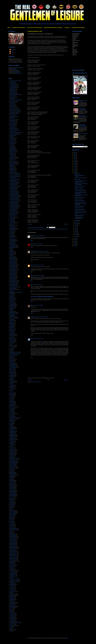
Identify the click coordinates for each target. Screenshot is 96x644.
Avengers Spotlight (13, 245)
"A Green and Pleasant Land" (15, 81)
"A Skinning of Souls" (13, 85)
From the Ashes (12, 347)
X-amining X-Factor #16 (79, 199)
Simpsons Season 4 (13, 557)
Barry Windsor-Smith (13, 247)
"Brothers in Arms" (13, 101)
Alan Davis (11, 224)
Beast (11, 250)
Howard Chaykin (13, 381)
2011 (75, 240)
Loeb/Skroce (12, 445)
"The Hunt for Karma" (13, 187)
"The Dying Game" (13, 181)
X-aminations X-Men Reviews (18, 28)
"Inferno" (11, 137)
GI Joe (11, 349)
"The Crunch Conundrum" (14, 175)
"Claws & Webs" (12, 105)
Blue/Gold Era (12, 253)
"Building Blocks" (13, 103)
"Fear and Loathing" (13, 123)
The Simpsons (12, 572)
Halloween (11, 371)
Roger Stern (12, 517)
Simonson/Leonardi (13, 542)
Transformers (12, 590)
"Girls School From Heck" (14, 130)
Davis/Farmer (12, 307)
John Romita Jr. (12, 408)
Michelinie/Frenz (12, 474)
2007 (75, 246)
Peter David (12, 502)
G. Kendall (13, 53)
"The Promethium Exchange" (15, 197)
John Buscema (12, 404)
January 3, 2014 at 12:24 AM (43, 251)
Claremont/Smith (13, 286)
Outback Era (12, 500)
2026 (75, 152)
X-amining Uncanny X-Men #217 (80, 202)
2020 (75, 162)
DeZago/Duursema (13, 314)
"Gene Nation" (12, 127)
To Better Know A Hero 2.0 (14, 580)
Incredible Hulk (12, 386)
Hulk (10, 384)
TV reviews (12, 569)
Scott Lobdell (12, 524)
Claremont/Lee (12, 275)
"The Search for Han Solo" (14, 200)
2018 (75, 165)
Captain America (13, 258)
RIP (10, 509)
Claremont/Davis (13, 272)
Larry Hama (12, 416)
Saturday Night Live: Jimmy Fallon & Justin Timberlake (81, 184)
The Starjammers (13, 573)
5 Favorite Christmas (13, 223)
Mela (32, 305)
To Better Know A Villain (14, 582)
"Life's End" (12, 146)
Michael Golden (12, 472)
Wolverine (11, 605)
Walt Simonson (12, 599)
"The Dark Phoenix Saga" (14, 176)
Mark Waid (11, 457)
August (76, 225)
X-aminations (62, 229)
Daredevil (11, 296)
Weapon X (11, 601)
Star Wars (11, 564)
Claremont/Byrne (13, 267)
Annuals (11, 234)
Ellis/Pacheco (12, 330)
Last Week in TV (13, 419)
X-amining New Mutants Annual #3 (81, 178)
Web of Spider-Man (13, 602)
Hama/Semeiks (12, 374)
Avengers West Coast (13, 246)
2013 (75, 173)
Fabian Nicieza (12, 336)
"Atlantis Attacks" (13, 92)
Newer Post (30, 224)
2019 (75, 163)
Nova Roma (12, 498)
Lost (10, 446)
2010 (75, 241)
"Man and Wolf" (12, 149)
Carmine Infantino (13, 260)
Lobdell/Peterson (13, 437)
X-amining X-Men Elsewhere (15, 623)
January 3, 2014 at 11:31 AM (39, 265)
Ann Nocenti (12, 232)
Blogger (67, 638)
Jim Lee (11, 399)
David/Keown (12, 300)
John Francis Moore (13, 407)
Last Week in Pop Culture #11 (80, 197)
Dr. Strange (12, 319)
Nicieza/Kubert (12, 487)
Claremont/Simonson (13, 284)
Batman (11, 249)
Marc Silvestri (12, 456)
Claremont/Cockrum (13, 268)
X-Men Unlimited (13, 618)
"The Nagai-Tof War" (13, 194)
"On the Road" (12, 156)
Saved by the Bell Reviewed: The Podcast (53, 28)
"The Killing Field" (13, 189)
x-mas (11, 631)
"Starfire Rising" (12, 170)
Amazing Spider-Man (13, 228)
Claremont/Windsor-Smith (14, 287)
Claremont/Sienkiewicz (14, 282)
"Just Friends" (12, 140)
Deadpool (11, 315)
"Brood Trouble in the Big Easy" (15, 100)
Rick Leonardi (12, 515)
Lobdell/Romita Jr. (13, 440)
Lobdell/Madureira (13, 435)
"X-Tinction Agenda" (13, 217)
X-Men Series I (12, 616)
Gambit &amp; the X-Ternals (15, 352)
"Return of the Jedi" (13, 161)
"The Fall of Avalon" (13, 185)
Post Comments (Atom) (37, 382)
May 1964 (11, 470)
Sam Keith (11, 523)
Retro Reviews (12, 511)
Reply (32, 240)
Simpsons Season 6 (13, 560)
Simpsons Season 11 (13, 553)
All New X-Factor (13, 226)
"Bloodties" (12, 99)
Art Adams (11, 238)
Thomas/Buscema (13, 575)
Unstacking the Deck (13, 595)
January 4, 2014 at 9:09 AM (39, 275)
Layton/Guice (12, 420)
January (76, 236)
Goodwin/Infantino (13, 364)
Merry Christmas (77, 180)
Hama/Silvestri (12, 375)
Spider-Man (12, 562)
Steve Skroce (12, 567)
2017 (75, 166)
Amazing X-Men (12, 230)
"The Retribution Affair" (14, 198)
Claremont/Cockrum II (13, 269)
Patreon (11, 501)
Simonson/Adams (13, 534)
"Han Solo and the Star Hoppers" (15, 133)
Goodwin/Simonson (13, 366)
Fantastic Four (12, 339)
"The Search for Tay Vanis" (14, 201)
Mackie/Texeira (12, 455)
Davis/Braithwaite (13, 306)
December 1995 (12, 317)
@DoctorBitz (14, 69)
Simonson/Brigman (13, 538)
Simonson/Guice (13, 541)
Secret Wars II (12, 527)
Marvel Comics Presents (14, 459)
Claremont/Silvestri (13, 283)
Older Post (66, 224)
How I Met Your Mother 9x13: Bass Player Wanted (81, 193)
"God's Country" (12, 131)
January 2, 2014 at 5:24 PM (38, 244)
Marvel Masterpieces (13, 463)
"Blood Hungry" (12, 96)
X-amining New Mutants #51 (79, 209)
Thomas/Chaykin (13, 576)
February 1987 (12, 340)
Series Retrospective (13, 528)
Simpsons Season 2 (13, 554)
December (77, 174)
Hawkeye (11, 378)
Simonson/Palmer (13, 545)
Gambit (11, 351)
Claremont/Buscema (13, 265)
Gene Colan (12, 356)
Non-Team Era (12, 497)
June (76, 228)
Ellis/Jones (11, 328)
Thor (10, 578)
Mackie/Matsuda (12, 453)
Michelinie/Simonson (13, 475)
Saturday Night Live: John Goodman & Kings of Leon (81, 195)
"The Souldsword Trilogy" (14, 206)
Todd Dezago (12, 583)
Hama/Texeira (12, 377)
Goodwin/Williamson (13, 367)
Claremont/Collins (13, 271)
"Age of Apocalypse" (13, 88)
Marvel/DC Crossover (13, 468)
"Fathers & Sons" (13, 122)
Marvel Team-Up (13, 464)
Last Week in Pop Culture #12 (80, 186)
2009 (75, 243)
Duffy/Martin (12, 325)
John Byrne (12, 405)
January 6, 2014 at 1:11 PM (38, 285)
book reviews (12, 624)
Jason (32, 265)
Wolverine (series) (57, 229)
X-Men (11, 612)
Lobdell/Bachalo (12, 429)
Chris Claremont (12, 261)
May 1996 (11, 471)
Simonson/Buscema (13, 539)
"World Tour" (12, 216)
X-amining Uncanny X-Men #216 (80, 211)
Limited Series (12, 427)
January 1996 (12, 395)
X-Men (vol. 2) (12, 613)
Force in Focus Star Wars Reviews (34, 28)
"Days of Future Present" (14, 110)
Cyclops (11, 291)
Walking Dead (12, 598)
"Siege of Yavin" (12, 168)
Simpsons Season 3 (13, 556)
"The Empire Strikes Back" (14, 182)
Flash (11, 344)
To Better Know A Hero (14, 579)
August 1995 (12, 242)
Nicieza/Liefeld (12, 489)
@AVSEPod (19, 73)
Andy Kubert (12, 231)
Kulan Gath (12, 415)
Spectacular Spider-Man (14, 561)
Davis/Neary (12, 309)
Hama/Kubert (12, 373)
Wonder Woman (12, 608)
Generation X (12, 360)
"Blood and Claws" (13, 97)
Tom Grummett (12, 587)
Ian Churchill (12, 385)
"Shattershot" (12, 167)
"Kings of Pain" (12, 141)
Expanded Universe (13, 334)
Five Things (12, 343)
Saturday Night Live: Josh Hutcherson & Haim (79, 218)
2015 (75, 170)
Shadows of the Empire (14, 530)
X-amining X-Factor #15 (79, 208)
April (75, 231)
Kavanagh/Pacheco (13, 414)
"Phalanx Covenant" (13, 157)
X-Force (11, 610)
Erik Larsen (12, 332)
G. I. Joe (11, 348)
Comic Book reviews (34, 229)
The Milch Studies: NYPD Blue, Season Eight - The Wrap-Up (83, 126)
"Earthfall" (11, 118)
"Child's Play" (12, 104)
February (76, 235)
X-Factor (66, 229)
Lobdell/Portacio (12, 438)
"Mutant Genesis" (13, 150)
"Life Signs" (12, 145)
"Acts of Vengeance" (13, 86)
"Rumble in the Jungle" (14, 164)
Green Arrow (12, 369)
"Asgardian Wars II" (13, 89)
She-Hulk (11, 531)
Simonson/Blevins (13, 535)
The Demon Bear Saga (14, 571)
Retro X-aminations (13, 512)
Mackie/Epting (12, 452)
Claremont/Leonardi (13, 276)
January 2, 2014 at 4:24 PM (39, 236)
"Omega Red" (12, 155)
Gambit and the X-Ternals (14, 354)
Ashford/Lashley (12, 239)
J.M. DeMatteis (12, 389)
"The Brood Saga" (13, 172)
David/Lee (11, 302)
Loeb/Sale (11, 444)
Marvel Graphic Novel (13, 461)
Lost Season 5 (12, 448)
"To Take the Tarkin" (13, 213)
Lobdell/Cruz (12, 430)
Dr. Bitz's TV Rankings (14, 318)
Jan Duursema (12, 393)
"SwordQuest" (12, 171)
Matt (32, 244)
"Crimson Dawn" (12, 107)
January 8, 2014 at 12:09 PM (38, 305)
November (77, 220)
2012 (75, 238)
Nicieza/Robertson (13, 491)
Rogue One (12, 519)
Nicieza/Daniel (12, 486)
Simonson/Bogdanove (13, 537)
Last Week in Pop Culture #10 (80, 206)
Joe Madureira (12, 401)
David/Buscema (12, 299)
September (77, 224)
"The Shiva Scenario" (13, 204)
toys (10, 628)
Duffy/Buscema (12, 321)
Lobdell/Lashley (12, 434)
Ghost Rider (12, 362)
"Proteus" (11, 160)
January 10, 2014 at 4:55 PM (43, 317)
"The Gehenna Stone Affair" (14, 186)
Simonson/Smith (12, 550)
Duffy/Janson (12, 324)
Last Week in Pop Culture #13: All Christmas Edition (80, 182)
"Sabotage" (12, 166)
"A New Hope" (12, 82)
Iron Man (11, 388)
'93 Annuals (12, 219)
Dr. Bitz (12, 51)
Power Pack (12, 505)
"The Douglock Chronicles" (14, 179)
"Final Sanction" (12, 125)
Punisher (11, 506)
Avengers (11, 243)
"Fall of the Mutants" (13, 119)
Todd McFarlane (12, 584)
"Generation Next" (13, 129)
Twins (11, 593)
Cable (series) (12, 257)
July (75, 227)
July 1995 (11, 410)
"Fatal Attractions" (13, 120)
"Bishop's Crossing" (13, 93)
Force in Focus (12, 345)
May (75, 230)
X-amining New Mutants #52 (79, 201)
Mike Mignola (12, 476)
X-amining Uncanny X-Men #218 (80, 191)
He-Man (11, 380)
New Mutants (46, 229)
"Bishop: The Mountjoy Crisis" (15, 94)
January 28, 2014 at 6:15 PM (38, 339)
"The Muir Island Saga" (14, 193)
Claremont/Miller (12, 279)
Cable (11, 256)
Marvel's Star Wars (13, 467)
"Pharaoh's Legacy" (13, 159)
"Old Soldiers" (12, 153)
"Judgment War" (12, 138)
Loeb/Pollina (12, 442)
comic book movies (13, 625)
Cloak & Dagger (12, 288)
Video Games (12, 597)
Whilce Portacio (12, 603)
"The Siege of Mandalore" (14, 205)
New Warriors (12, 482)
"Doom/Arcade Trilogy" (14, 114)
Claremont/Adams (13, 264)
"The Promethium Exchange (15, 196)
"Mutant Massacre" (13, 152)
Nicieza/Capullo (12, 485)
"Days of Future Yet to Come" (15, 111)
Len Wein (11, 426)
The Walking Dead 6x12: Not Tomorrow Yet (83, 116)
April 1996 (11, 235)
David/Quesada (12, 303)
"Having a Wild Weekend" (14, 134)
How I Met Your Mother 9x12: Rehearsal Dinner (80, 215)
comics (39, 229)
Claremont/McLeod (13, 277)
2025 (75, 154)
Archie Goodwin (12, 237)
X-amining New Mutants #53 (79, 189)
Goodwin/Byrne (12, 363)
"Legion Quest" (12, 144)
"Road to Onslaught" (13, 163)
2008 (75, 244)
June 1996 (11, 412)
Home (9, 28)
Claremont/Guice (13, 273)
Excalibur (42, 229)
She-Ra (11, 532)
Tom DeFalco (12, 586)
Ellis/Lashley (12, 329)
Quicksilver (12, 508)
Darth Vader (12, 298)
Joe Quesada (12, 403)
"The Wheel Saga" (13, 211)
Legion (11, 425)
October (76, 222)
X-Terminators (12, 620)
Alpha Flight (12, 227)
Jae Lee (11, 392)
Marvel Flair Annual (13, 460)
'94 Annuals (12, 220)
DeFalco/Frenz (12, 311)
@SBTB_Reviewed (15, 72)
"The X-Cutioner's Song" (14, 212)
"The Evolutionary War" (14, 183)
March (76, 233)
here (22, 62)
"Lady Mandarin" (13, 142)
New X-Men (12, 483)
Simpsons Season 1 (13, 552)
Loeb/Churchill (12, 441)
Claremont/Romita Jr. (13, 280)
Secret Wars (12, 526)
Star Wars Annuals (13, 565)
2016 (75, 168)
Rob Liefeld (12, 516)
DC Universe (12, 295)
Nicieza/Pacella (12, 490)
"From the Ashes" (13, 126)
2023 (75, 157)
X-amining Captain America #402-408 (82, 109)
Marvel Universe (12, 466)
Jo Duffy (11, 400)
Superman (11, 568)
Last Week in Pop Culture (14, 418)
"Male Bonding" (12, 148)
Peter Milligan (12, 504)
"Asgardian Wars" (13, 90)
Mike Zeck (11, 478)
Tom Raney (12, 588)
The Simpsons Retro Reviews (78, 28)
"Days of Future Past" (13, 108)
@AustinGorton (20, 68)
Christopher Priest (13, 262)
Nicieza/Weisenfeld (13, 494)
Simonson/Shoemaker (14, 547)
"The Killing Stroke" (13, 190)
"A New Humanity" (13, 84)
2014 (75, 171)
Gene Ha (11, 358)
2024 (75, 155)
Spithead (32, 236)
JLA (10, 390)
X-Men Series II (12, 617)
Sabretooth (12, 522)
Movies (11, 479)
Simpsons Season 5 (13, 558)
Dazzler (11, 310)
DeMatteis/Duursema (13, 313)
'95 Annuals (12, 221)
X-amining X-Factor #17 (79, 188)
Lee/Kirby (11, 422)
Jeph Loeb (11, 397)
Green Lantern (12, 370)
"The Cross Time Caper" (14, 174)
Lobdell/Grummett (13, 431)
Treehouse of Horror (13, 591)
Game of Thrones (13, 355)
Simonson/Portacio (13, 546)
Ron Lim (11, 520)
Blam (32, 339)
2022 (75, 159)
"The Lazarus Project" (13, 191)
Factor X (11, 337)
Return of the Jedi (13, 513)
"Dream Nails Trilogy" (13, 116)
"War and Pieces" (13, 215)
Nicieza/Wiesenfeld (13, 496)
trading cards (12, 629)
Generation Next (12, 359)
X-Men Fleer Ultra (13, 614)
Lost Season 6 (12, 449)
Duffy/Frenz (12, 322)
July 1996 (11, 411)
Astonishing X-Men (13, 241)
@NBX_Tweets (15, 70)
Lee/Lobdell (12, 423)
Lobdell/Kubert (12, 433)
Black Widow (12, 252)
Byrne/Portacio (12, 254)
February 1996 (12, 341)
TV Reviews (67, 28)
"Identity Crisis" (12, 135)
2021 (75, 160)
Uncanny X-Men (51, 229)
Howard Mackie (12, 382)
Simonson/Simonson (13, 549)
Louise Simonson (13, 450)
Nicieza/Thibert (12, 493)
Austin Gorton (33, 251)
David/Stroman (12, 304)
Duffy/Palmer (12, 326)
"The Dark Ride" (12, 178)
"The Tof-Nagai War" (13, 209)
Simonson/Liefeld (13, 543)
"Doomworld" (12, 115)
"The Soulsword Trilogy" (14, 208)
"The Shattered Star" (13, 202)
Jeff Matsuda (12, 396)
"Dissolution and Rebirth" (14, 112)
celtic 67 (32, 275)
